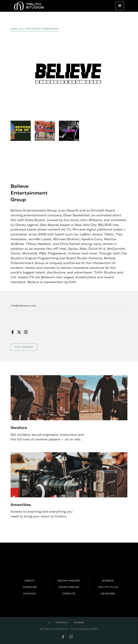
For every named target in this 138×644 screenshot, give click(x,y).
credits (69, 593)
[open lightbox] (69, 74)
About (30, 581)
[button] (120, 6)
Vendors (108, 593)
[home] (29, 6)
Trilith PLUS (108, 587)
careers (30, 587)
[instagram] (73, 637)
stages (108, 581)
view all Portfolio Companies (34, 29)
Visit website (24, 347)
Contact (30, 593)
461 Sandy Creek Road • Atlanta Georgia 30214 (69, 629)
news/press (69, 587)
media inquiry (69, 581)
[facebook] (65, 637)
